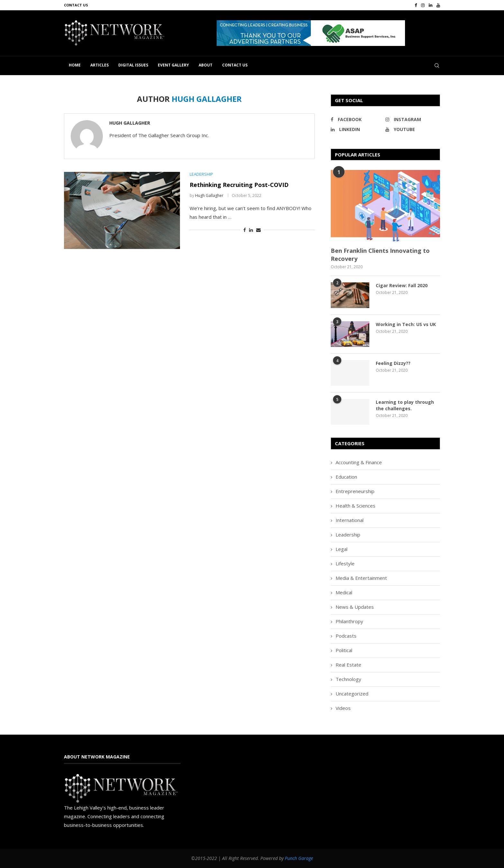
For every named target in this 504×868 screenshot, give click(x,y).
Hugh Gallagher (130, 123)
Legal (342, 549)
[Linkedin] (431, 5)
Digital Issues (133, 65)
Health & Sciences (355, 506)
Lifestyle (345, 563)
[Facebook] (416, 5)
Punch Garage (299, 858)
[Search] (437, 66)
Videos (343, 708)
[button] (311, 33)
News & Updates (355, 607)
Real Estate (348, 665)
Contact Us (76, 5)
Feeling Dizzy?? (393, 363)
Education (346, 477)
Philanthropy (349, 621)
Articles (99, 65)
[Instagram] (423, 5)
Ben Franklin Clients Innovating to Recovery (380, 255)
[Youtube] (438, 5)
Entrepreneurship (355, 491)
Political (344, 650)
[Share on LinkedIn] (251, 230)
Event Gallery (173, 65)
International (350, 520)
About (206, 65)
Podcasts (346, 636)
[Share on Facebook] (245, 230)
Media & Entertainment (361, 578)
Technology (348, 679)
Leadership (348, 535)
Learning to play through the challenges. (405, 405)
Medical (344, 592)
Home (75, 65)
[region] (328, 33)
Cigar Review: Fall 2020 (402, 285)
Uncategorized (352, 694)
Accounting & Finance (359, 462)
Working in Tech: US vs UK (406, 324)
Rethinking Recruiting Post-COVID (239, 185)
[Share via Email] (258, 230)
